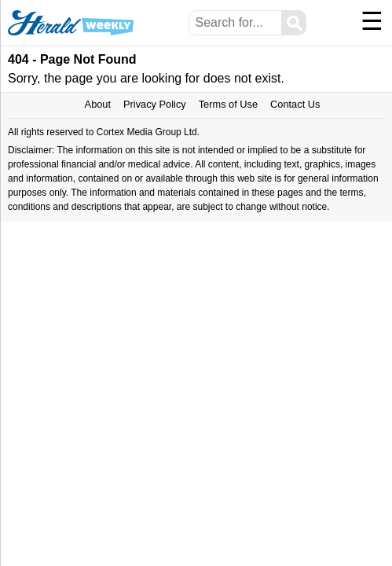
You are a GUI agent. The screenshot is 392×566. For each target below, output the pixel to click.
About (98, 104)
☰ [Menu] (372, 21)
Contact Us (295, 104)
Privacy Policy (155, 104)
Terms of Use (228, 104)
